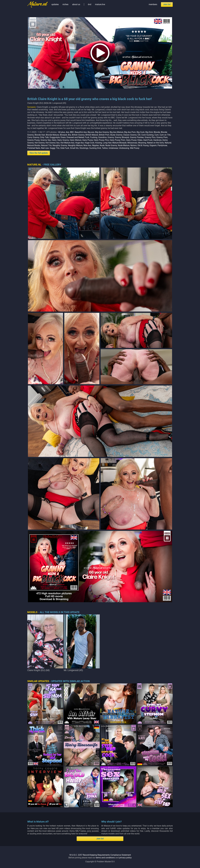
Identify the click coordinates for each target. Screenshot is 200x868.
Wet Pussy (135, 148)
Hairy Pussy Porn (117, 140)
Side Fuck (65, 148)
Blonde (157, 132)
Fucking (94, 137)
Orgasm (153, 145)
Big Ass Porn (130, 132)
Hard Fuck (148, 140)
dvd (90, 4)
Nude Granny (111, 145)
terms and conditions (105, 858)
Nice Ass (87, 145)
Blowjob (63, 135)
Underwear (113, 148)
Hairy (54, 140)
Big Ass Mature (117, 132)
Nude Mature (124, 145)
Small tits (74, 148)
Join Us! (167, 4)
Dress (63, 137)
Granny (111, 137)
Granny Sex (46, 140)
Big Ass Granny (102, 132)
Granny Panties (137, 137)
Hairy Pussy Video (134, 140)
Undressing (124, 148)
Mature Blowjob (119, 143)
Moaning (142, 143)
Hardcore (157, 140)
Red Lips (45, 148)
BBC (72, 132)
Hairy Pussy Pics (101, 140)
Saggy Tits (55, 148)
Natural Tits (46, 145)
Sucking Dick (95, 148)
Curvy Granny (33, 137)
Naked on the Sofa (155, 143)
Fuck (87, 137)
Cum (157, 135)
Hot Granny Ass (53, 143)
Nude (102, 145)
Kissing (99, 143)
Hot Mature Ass (67, 143)
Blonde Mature (52, 135)
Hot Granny (40, 143)
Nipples (95, 145)
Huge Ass (80, 143)
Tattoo (105, 148)
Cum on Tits (165, 135)
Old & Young (143, 145)
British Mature (92, 135)
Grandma (102, 137)
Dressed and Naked (75, 137)
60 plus (62, 132)
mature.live (100, 4)
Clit (139, 135)
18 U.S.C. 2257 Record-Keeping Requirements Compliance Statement (100, 855)
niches (65, 4)
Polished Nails (34, 148)
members (153, 4)
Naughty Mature (75, 145)
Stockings (84, 148)
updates (55, 4)
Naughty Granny (60, 145)
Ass (67, 132)
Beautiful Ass (81, 132)
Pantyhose (162, 145)
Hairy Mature (76, 140)
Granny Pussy (33, 140)
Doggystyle (55, 137)
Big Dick (149, 132)
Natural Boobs (34, 145)
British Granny (78, 135)
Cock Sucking (147, 135)
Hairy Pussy (88, 140)
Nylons (133, 145)
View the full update (39, 153)
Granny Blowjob (122, 137)
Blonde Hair (40, 135)
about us (76, 4)
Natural (168, 143)
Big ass (91, 132)
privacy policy (125, 858)
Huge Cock (90, 143)
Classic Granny (130, 135)
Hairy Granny (63, 140)
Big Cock (141, 132)
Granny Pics (150, 137)
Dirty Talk (44, 137)
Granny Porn (162, 137)
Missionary (132, 143)
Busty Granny (116, 135)
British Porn (104, 135)
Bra (70, 135)
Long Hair (107, 143)
